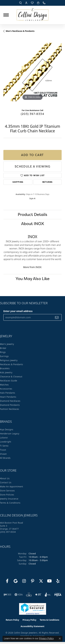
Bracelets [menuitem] (5, 368)
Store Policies (7, 495)
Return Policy (12, 620)
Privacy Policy (29, 620)
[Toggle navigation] (6, 15)
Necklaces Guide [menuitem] (9, 381)
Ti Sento (4, 446)
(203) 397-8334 (32, 114)
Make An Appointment (12, 487)
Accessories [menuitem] (6, 389)
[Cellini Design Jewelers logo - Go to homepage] (33, 13)
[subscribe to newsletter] (57, 317)
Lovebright (6, 442)
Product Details (32, 214)
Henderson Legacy (10, 434)
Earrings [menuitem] (4, 356)
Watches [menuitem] (4, 385)
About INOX (33, 224)
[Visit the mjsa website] (58, 595)
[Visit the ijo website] (7, 595)
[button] (20, 3)
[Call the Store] (8, 532)
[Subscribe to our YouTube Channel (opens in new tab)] (49, 581)
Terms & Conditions (10, 503)
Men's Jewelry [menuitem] (7, 344)
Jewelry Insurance (9, 499)
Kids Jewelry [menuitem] (6, 373)
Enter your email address (18, 311)
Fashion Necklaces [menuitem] (10, 409)
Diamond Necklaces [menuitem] (10, 401)
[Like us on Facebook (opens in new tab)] (7, 581)
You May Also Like (32, 279)
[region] (32, 72)
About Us (5, 478)
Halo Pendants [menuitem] (8, 393)
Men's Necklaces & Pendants (20, 31)
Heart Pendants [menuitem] (8, 397)
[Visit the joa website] (48, 595)
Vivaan (3, 454)
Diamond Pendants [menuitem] (10, 405)
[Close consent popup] (60, 639)
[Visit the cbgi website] (29, 595)
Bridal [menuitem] (3, 348)
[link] (44, 3)
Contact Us (6, 482)
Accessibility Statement (32, 626)
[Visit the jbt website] (38, 595)
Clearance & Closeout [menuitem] (11, 377)
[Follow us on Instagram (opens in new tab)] (24, 581)
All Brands (5, 458)
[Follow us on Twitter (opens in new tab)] (41, 581)
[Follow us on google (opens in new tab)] (16, 581)
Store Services (7, 491)
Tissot (3, 450)
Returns (48, 182)
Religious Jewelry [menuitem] (9, 360)
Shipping (18, 182)
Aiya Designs (7, 430)
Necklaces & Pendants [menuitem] (11, 364)
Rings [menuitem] (3, 352)
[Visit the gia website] (19, 595)
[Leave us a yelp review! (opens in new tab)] (58, 581)
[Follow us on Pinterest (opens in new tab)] (33, 581)
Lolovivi (4, 438)
